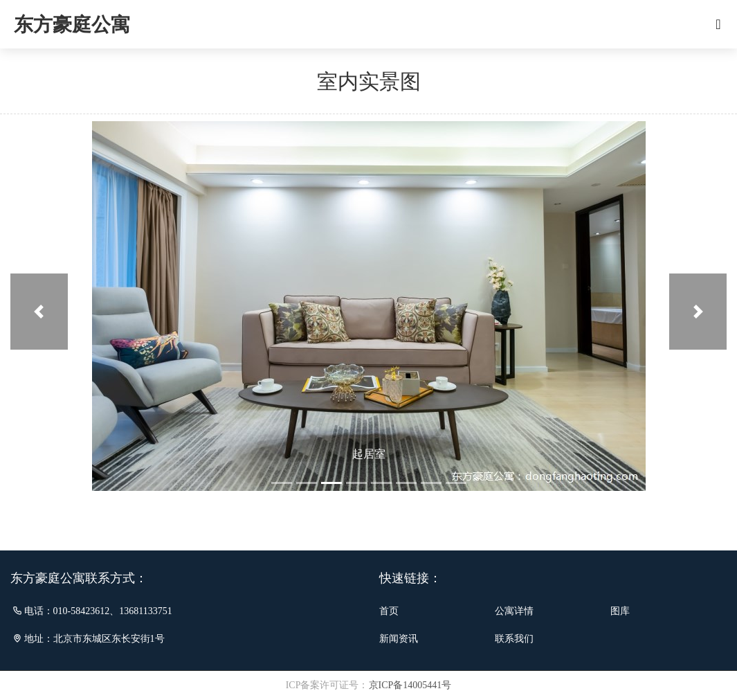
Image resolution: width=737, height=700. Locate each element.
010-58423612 (82, 611)
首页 (389, 611)
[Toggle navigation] (718, 24)
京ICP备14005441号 (410, 685)
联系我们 (514, 639)
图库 (620, 611)
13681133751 (145, 611)
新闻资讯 (399, 639)
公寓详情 (514, 611)
